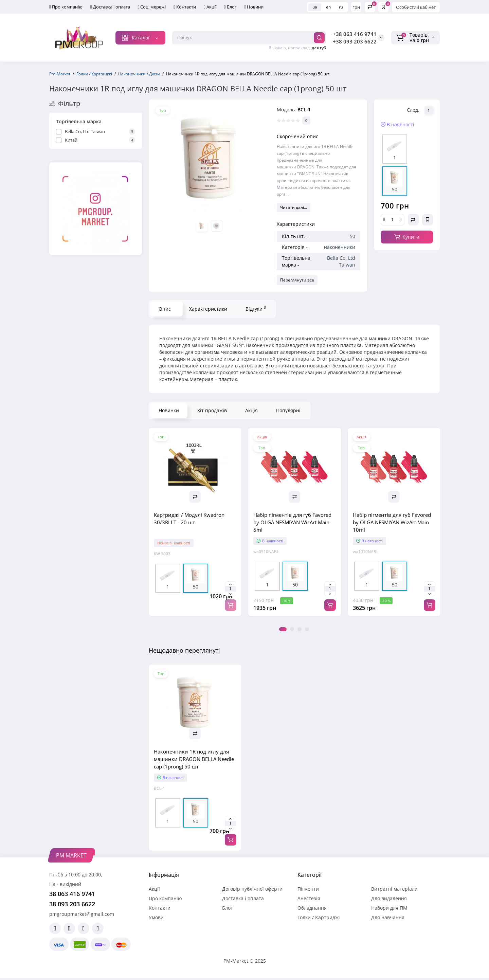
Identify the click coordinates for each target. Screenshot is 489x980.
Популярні (288, 410)
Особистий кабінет (416, 7)
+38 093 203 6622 (355, 41)
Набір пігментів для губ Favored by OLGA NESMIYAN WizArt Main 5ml (292, 522)
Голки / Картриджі (319, 917)
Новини (254, 7)
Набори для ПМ (389, 908)
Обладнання (312, 908)
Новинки (169, 410)
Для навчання (388, 917)
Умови (156, 917)
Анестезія (309, 898)
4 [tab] (307, 629)
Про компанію (66, 7)
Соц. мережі (152, 7)
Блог (230, 7)
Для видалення (389, 898)
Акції (210, 7)
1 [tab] (283, 629)
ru (341, 7)
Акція (251, 410)
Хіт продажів (212, 410)
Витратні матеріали (394, 889)
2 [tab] (292, 629)
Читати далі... (294, 207)
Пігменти (308, 889)
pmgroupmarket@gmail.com (82, 914)
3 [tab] (300, 629)
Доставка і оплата (110, 7)
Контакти (185, 7)
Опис (165, 309)
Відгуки (256, 308)
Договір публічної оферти (252, 889)
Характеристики (208, 309)
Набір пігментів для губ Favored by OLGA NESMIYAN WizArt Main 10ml (392, 522)
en (328, 7)
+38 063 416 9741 (355, 34)
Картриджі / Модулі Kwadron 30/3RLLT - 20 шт (189, 519)
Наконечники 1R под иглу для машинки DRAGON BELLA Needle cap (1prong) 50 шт (194, 759)
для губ (319, 48)
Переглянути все (297, 280)
